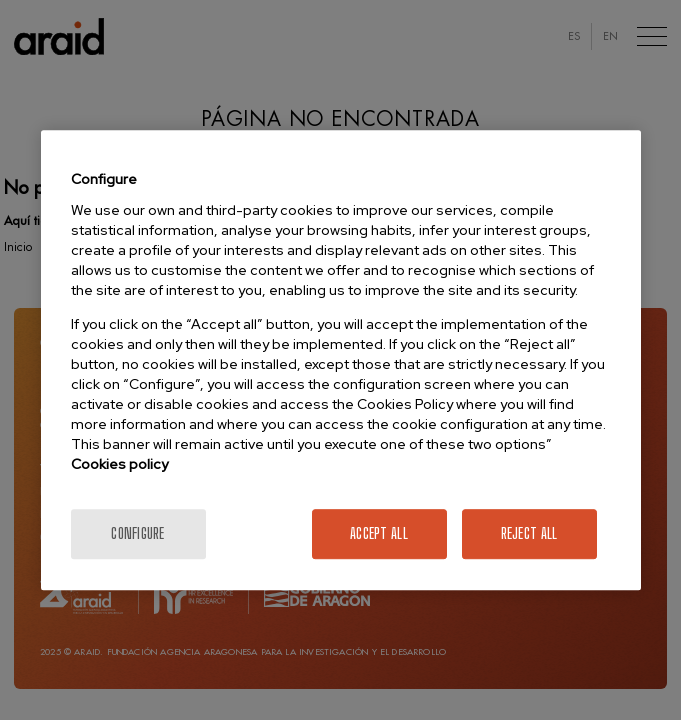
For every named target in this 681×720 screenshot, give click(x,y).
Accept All (379, 533)
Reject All (529, 533)
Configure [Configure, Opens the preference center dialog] (138, 533)
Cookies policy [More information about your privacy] (119, 464)
